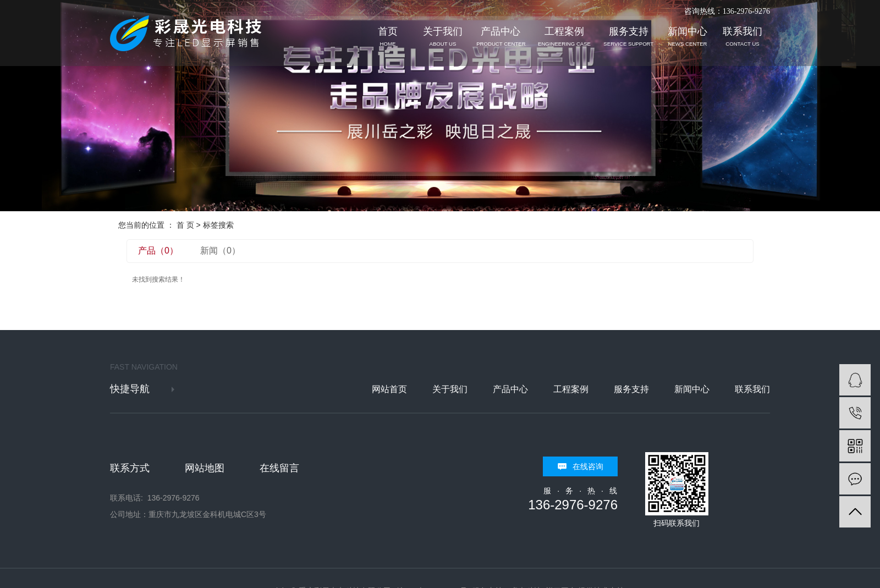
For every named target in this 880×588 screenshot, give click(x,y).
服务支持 (629, 37)
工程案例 (564, 37)
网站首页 (389, 389)
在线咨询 (588, 466)
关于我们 (443, 37)
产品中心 (501, 37)
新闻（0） (220, 251)
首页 (388, 37)
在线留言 (279, 468)
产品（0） (158, 251)
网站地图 (205, 468)
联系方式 (130, 468)
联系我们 (743, 37)
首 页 (185, 225)
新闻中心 (687, 37)
